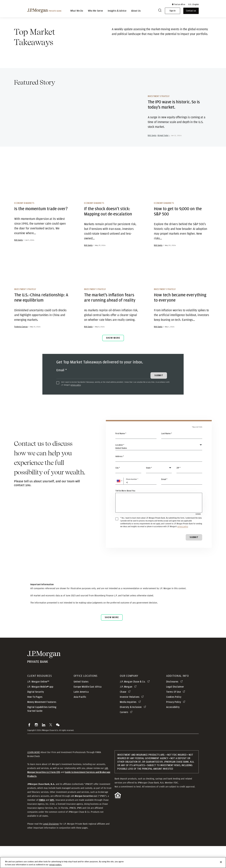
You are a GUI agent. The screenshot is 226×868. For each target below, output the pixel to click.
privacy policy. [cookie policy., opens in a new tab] (56, 865)
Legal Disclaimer (51, 846)
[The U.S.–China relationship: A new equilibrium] (42, 289)
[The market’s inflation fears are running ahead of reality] (112, 289)
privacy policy (76, 407)
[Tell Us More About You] (159, 525)
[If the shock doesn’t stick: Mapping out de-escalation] (112, 203)
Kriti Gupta (152, 147)
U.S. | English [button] (194, 4)
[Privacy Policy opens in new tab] (176, 724)
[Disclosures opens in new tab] (175, 704)
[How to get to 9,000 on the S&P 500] (182, 203)
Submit (194, 559)
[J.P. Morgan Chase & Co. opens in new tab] (135, 704)
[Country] (159, 469)
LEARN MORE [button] (34, 774)
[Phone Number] (136, 503)
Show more (112, 639)
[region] (113, 863)
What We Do (77, 11)
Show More (113, 360)
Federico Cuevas (21, 349)
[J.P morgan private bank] (44, 11)
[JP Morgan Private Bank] (44, 679)
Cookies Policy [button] (174, 719)
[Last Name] (182, 457)
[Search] (160, 11)
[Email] (103, 396)
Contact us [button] (191, 11)
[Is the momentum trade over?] (42, 203)
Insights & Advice (117, 11)
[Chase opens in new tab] (126, 714)
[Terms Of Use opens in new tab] (176, 714)
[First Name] (136, 457)
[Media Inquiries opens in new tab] (131, 724)
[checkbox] (58, 405)
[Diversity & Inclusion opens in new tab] (133, 729)
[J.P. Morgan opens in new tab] (129, 709)
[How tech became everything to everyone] (182, 289)
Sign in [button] (173, 11)
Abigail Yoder (163, 147)
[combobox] (159, 480)
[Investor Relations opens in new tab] (132, 719)
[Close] (221, 862)
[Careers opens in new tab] (127, 734)
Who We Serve (95, 11)
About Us (136, 11)
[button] (178, 4)
